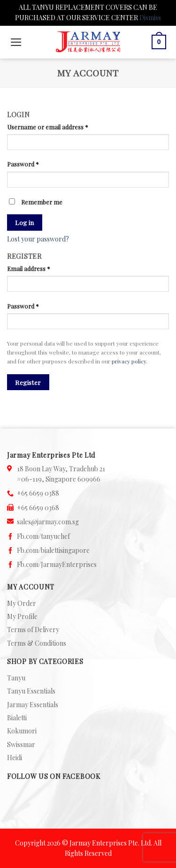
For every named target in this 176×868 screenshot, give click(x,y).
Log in (24, 222)
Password (23, 164)
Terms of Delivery (33, 630)
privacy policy (129, 361)
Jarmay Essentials (33, 705)
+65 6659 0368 (38, 508)
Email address (29, 268)
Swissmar (21, 744)
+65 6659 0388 (38, 493)
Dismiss (150, 18)
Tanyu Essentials (31, 691)
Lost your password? (38, 239)
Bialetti (17, 718)
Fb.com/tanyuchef (43, 536)
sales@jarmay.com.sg (48, 522)
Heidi (15, 758)
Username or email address (48, 127)
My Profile (22, 616)
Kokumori (22, 731)
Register (28, 382)
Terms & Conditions (37, 643)
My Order (22, 603)
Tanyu (16, 678)
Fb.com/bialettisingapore (53, 550)
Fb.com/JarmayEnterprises (57, 564)
